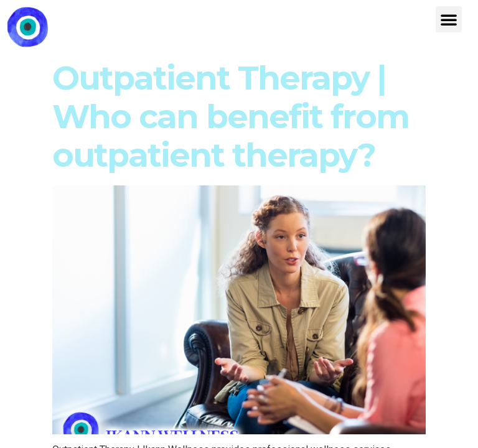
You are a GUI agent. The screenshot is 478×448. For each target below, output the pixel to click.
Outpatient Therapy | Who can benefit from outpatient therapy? (231, 117)
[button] (449, 19)
